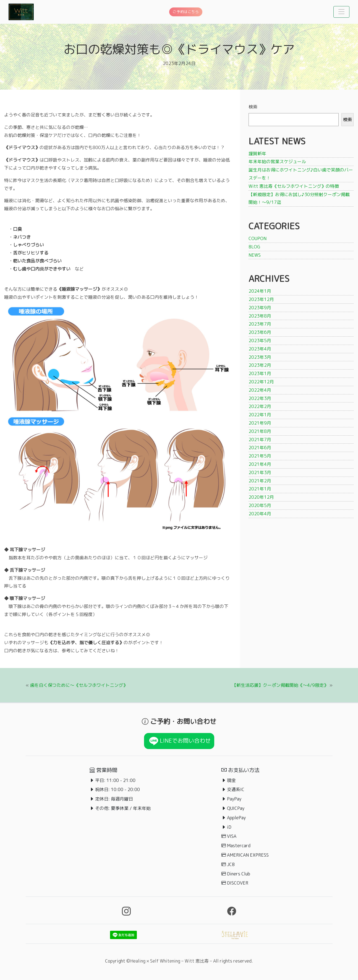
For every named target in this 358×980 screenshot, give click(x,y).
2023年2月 (260, 365)
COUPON (258, 238)
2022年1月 (260, 415)
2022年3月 (260, 398)
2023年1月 (260, 373)
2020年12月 (261, 497)
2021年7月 (260, 440)
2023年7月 (260, 324)
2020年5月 (260, 505)
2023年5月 (260, 340)
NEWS (255, 255)
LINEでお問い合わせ (179, 741)
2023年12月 (261, 299)
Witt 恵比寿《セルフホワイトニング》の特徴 (294, 186)
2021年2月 (260, 481)
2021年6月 (260, 448)
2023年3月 (260, 357)
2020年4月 (260, 514)
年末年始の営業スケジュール (277, 162)
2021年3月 (260, 472)
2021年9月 (260, 423)
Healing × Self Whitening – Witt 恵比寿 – (171, 961)
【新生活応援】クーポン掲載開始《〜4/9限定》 (280, 685)
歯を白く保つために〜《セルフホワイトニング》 (79, 685)
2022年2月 (260, 406)
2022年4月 (260, 390)
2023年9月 (260, 308)
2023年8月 (260, 316)
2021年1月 (260, 489)
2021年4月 (260, 464)
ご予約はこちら (186, 12)
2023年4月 (260, 349)
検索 (253, 107)
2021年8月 (260, 431)
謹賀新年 (257, 154)
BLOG (254, 247)
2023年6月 (260, 332)
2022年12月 (261, 382)
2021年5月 (260, 456)
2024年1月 (260, 291)
